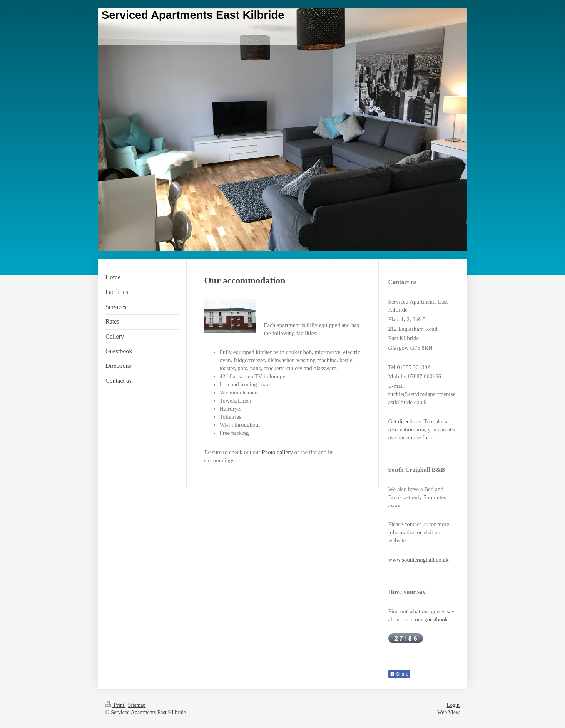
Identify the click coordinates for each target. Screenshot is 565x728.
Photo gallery (277, 452)
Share (399, 674)
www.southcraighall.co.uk (419, 560)
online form (420, 438)
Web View (448, 712)
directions (409, 421)
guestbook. (437, 619)
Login (453, 705)
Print (115, 705)
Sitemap (137, 705)
